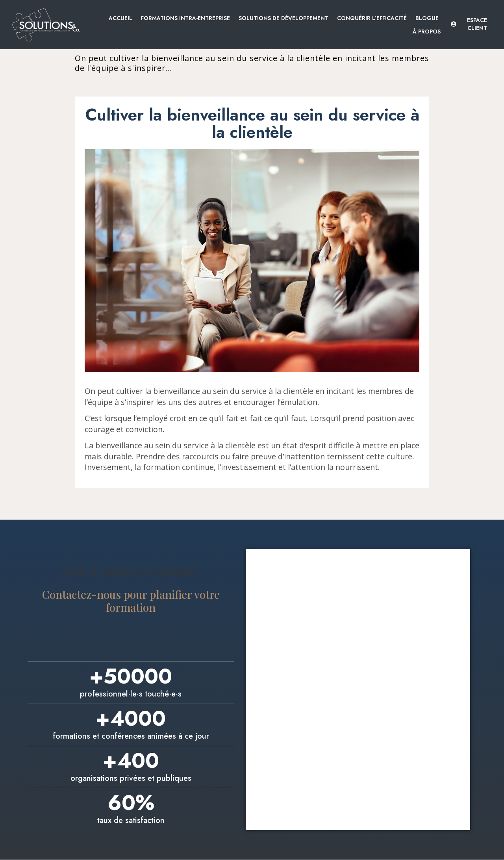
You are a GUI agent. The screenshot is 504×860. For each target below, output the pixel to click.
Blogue (427, 18)
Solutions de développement (283, 18)
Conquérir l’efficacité (372, 18)
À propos (427, 32)
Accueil (120, 18)
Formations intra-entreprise (185, 18)
